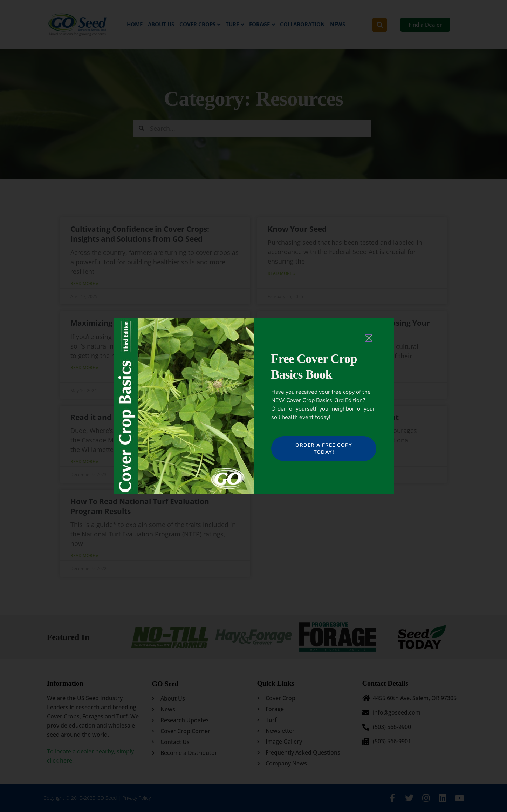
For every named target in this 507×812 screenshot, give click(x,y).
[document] (253, 406)
